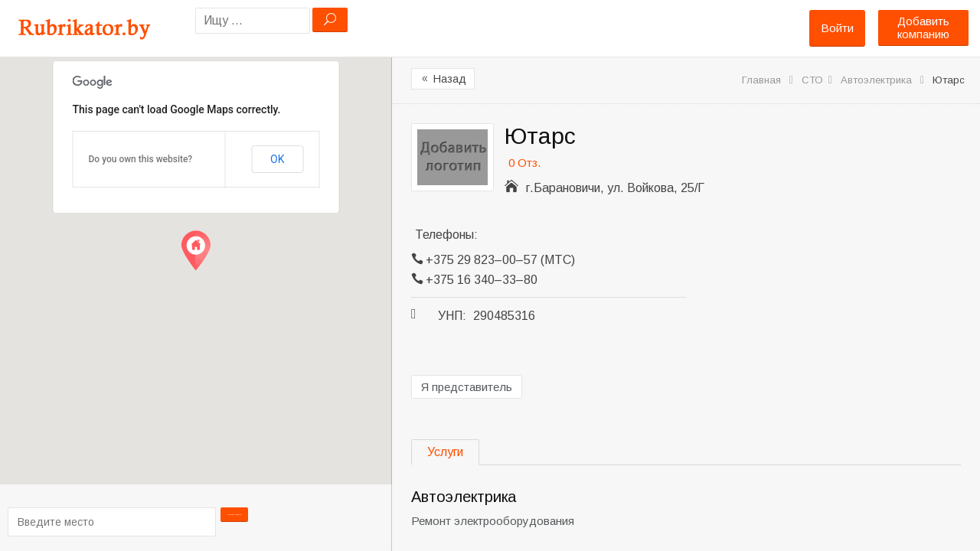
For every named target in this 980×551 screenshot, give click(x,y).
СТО (812, 80)
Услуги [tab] (445, 452)
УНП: (452, 316)
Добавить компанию (923, 28)
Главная (761, 80)
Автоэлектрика (876, 80)
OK (277, 159)
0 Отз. (524, 163)
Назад (443, 79)
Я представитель (467, 387)
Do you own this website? (141, 159)
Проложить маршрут (240, 521)
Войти (837, 28)
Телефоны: (446, 235)
